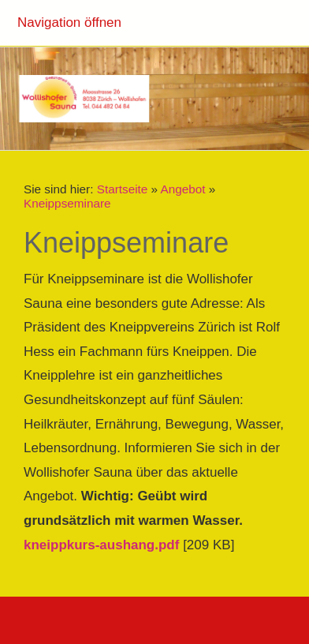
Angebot (182, 189)
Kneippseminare (67, 203)
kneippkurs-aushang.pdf (101, 545)
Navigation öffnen (69, 22)
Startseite (123, 189)
